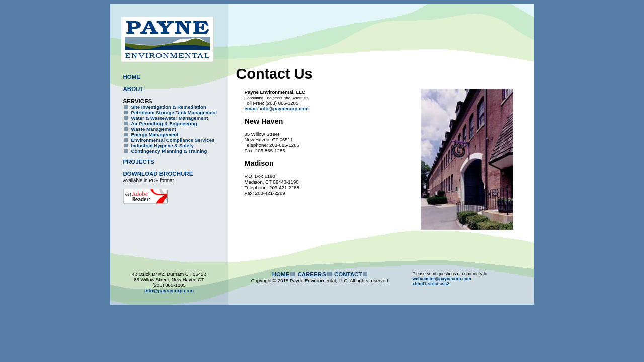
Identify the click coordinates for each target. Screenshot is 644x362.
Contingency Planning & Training (169, 151)
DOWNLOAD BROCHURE (158, 174)
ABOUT (134, 89)
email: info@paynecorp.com (277, 108)
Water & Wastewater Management (170, 118)
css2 (445, 284)
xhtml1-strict (426, 284)
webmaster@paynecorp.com (442, 279)
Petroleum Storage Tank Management (174, 112)
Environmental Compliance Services (173, 140)
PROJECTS (139, 162)
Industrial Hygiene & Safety (163, 146)
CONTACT (348, 274)
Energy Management (155, 134)
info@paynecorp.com (169, 290)
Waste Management (154, 129)
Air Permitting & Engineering (164, 123)
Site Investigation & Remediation (169, 107)
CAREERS (311, 274)
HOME (132, 77)
